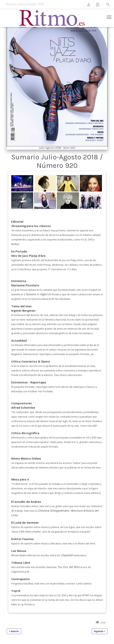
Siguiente (99, 631)
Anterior (15, 631)
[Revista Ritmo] (52, 18)
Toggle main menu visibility (109, 16)
